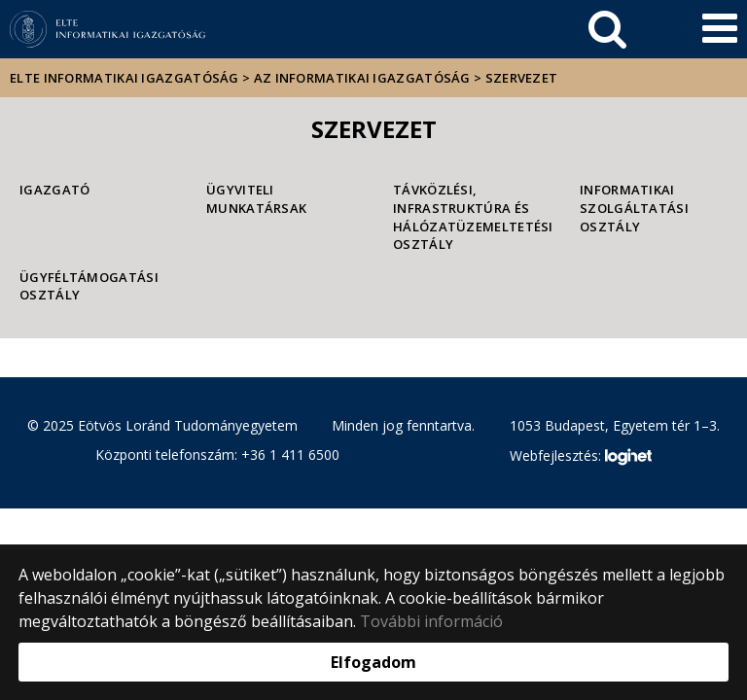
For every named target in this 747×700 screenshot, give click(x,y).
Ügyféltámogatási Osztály (89, 286)
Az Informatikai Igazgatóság (362, 78)
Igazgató (54, 190)
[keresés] (607, 29)
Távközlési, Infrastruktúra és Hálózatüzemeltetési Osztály (467, 217)
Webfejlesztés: (581, 457)
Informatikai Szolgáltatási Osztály (634, 208)
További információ (431, 621)
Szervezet (522, 78)
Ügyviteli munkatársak (256, 199)
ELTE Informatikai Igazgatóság (124, 78)
